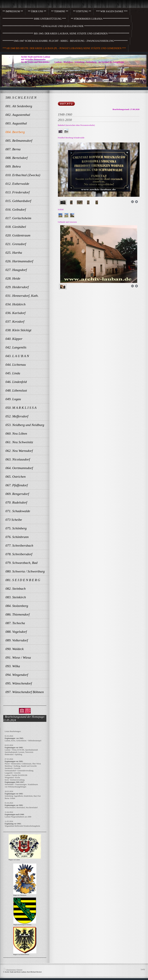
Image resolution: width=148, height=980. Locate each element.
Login (143, 969)
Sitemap (20, 970)
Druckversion (10, 970)
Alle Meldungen (11, 961)
